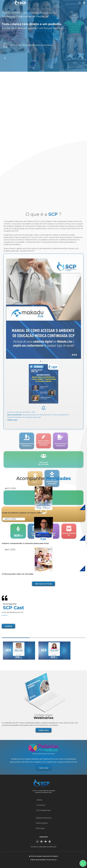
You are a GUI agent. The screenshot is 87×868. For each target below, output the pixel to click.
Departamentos (43, 818)
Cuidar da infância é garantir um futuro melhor (22, 513)
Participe (40, 828)
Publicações (42, 823)
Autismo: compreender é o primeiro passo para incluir (25, 543)
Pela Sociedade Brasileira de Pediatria (44, 754)
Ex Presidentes (43, 810)
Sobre (39, 800)
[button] (5, 58)
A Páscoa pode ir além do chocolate (18, 574)
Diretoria (41, 805)
